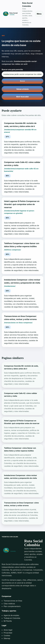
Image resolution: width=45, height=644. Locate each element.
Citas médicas (9, 604)
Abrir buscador (22, 97)
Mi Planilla (8, 621)
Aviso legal (8, 630)
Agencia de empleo (11, 615)
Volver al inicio (22, 89)
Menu (39, 14)
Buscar (22, 81)
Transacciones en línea (13, 601)
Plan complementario (12, 606)
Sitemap (7, 638)
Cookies (7, 636)
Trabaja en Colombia (12, 618)
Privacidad (8, 633)
